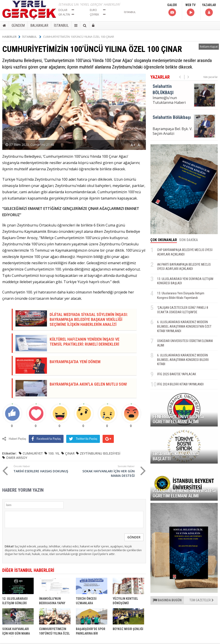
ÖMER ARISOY (17, 458)
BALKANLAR (39, 26)
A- (140, 145)
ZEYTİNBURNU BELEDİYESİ (100, 453)
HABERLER (11, 37)
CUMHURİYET (33, 453)
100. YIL (54, 453)
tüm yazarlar (211, 77)
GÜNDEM (18, 26)
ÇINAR (70, 453)
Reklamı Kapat (209, 47)
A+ (133, 145)
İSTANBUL (61, 26)
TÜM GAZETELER (202, 600)
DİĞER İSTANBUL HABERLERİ (28, 570)
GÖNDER (134, 537)
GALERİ (172, 10)
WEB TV (190, 10)
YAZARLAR (209, 10)
